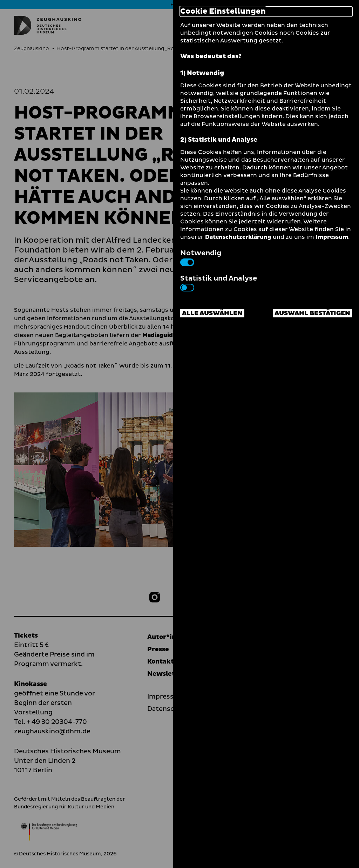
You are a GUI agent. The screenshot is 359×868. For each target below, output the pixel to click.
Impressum (332, 237)
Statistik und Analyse (219, 282)
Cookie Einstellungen (223, 12)
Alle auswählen (212, 313)
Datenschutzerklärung (238, 237)
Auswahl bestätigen (312, 313)
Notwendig (201, 257)
